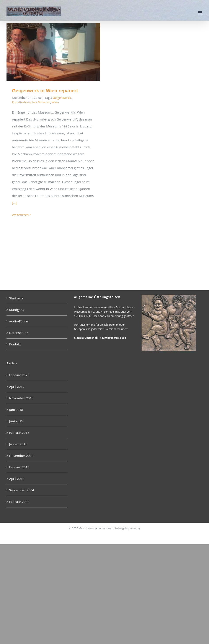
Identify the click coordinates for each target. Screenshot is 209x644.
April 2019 (17, 386)
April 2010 (17, 479)
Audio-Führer (19, 321)
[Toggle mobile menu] (200, 13)
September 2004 (22, 490)
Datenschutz (19, 333)
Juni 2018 (16, 410)
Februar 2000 (19, 502)
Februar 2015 (19, 433)
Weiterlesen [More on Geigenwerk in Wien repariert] (20, 215)
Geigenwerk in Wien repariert (45, 91)
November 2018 (21, 398)
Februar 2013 (19, 467)
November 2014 (21, 456)
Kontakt (15, 344)
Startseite (16, 298)
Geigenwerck (62, 98)
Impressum (132, 528)
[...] (14, 203)
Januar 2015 (18, 444)
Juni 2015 (16, 421)
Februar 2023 (19, 375)
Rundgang (17, 310)
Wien (55, 102)
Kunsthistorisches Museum (31, 102)
